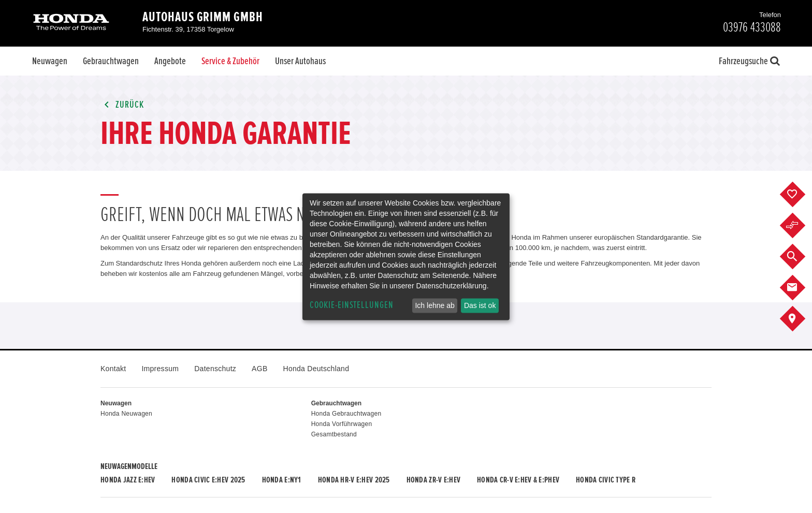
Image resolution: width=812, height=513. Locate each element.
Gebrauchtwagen (111, 61)
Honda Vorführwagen (342, 424)
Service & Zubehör (230, 61)
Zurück (122, 105)
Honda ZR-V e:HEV (433, 480)
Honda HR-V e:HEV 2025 (354, 480)
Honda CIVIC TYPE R (606, 480)
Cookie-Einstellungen (352, 305)
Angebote (170, 61)
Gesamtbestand (334, 434)
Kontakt (113, 369)
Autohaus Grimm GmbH (203, 17)
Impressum (160, 369)
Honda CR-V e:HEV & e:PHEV (518, 480)
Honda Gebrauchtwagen (346, 414)
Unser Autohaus (300, 61)
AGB (259, 369)
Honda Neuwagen (126, 414)
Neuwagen (50, 61)
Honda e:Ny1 (282, 480)
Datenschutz (215, 369)
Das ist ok (480, 305)
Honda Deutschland (316, 369)
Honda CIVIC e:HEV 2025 (208, 480)
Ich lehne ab (434, 305)
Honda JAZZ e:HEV (128, 480)
